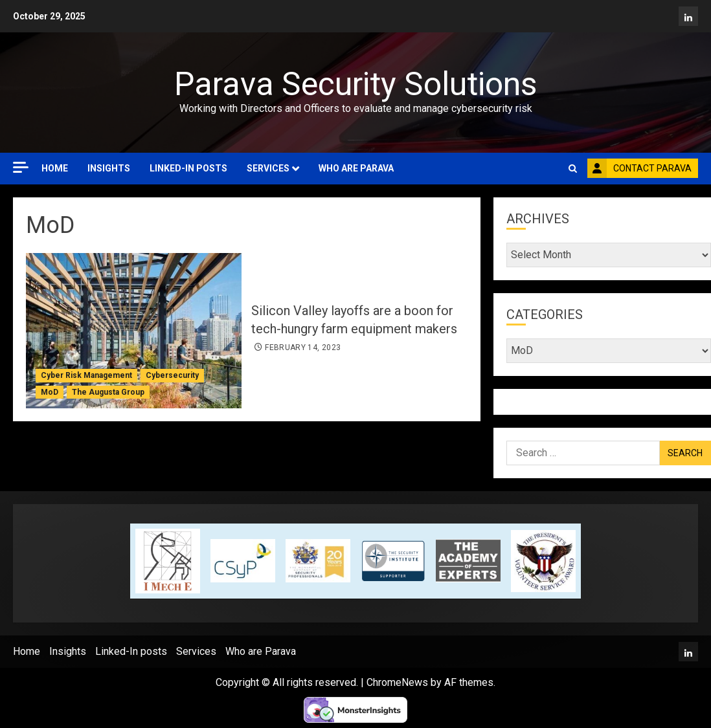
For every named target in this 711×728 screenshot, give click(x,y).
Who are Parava (356, 168)
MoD (50, 392)
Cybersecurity (172, 375)
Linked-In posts (188, 168)
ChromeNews (397, 682)
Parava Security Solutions (356, 84)
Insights (109, 168)
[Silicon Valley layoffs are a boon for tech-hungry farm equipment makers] (134, 331)
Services (268, 168)
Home (55, 168)
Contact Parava (639, 168)
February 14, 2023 (303, 347)
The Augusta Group (108, 392)
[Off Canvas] (21, 167)
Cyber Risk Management (86, 375)
